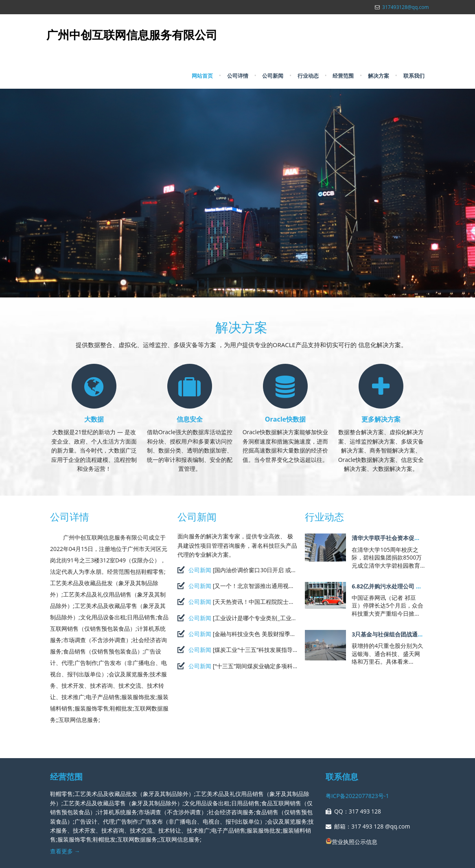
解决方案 (379, 76)
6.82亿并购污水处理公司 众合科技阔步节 (404, 586)
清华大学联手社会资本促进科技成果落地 (403, 538)
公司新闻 (273, 76)
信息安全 (190, 419)
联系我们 (414, 76)
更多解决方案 (381, 419)
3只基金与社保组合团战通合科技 (393, 634)
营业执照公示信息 (351, 842)
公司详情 (238, 76)
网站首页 (202, 76)
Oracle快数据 (285, 419)
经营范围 (343, 76)
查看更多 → (65, 851)
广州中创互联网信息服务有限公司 (132, 35)
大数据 (94, 419)
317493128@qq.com (405, 7)
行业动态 (308, 76)
